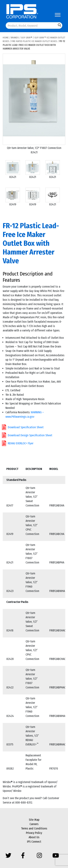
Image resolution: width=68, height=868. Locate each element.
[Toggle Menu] (58, 15)
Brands (15, 38)
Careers (34, 824)
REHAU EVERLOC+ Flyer (21, 443)
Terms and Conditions (34, 828)
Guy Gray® (27, 38)
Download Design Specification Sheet (30, 435)
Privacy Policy (34, 833)
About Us (34, 837)
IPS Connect (34, 842)
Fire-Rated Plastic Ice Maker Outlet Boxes (34, 41)
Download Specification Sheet (26, 427)
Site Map (34, 820)
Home (6, 38)
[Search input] (31, 25)
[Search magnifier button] (59, 25)
